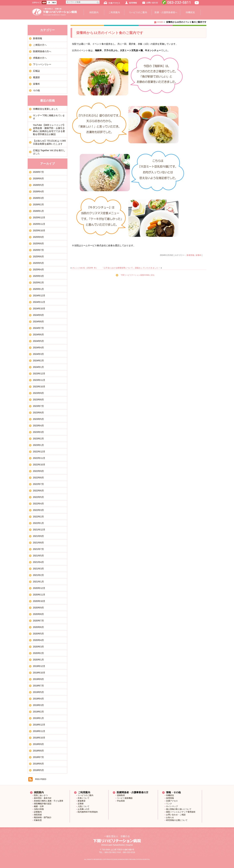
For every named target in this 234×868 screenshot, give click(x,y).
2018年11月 (39, 731)
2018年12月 (39, 725)
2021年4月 (38, 562)
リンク (169, 804)
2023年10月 (39, 387)
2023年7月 (38, 406)
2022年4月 (38, 504)
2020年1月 (38, 660)
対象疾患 (38, 820)
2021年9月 (38, 536)
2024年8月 (38, 322)
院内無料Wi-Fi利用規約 (88, 812)
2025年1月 (38, 289)
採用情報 (170, 798)
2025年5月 (38, 263)
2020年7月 (38, 621)
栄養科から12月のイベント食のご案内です (110, 33)
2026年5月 (38, 185)
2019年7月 (38, 686)
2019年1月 (38, 718)
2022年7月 (38, 484)
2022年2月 (38, 517)
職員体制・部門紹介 (43, 817)
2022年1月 (38, 523)
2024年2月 (38, 361)
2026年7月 (38, 172)
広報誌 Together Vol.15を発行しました (49, 152)
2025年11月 (39, 224)
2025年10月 (39, 230)
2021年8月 (38, 543)
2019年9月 (38, 679)
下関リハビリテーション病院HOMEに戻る (138, 275)
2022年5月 (38, 497)
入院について (84, 806)
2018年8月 (38, 751)
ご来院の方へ (40, 45)
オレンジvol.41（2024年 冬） (85, 268)
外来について (84, 798)
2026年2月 (38, 204)
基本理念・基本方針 (43, 798)
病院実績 (38, 815)
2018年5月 (38, 770)
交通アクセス (172, 801)
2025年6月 (38, 256)
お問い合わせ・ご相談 (176, 815)
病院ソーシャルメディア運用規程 (181, 812)
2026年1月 (38, 211)
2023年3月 (38, 432)
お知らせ (170, 817)
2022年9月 (38, 471)
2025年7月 (38, 250)
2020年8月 (38, 614)
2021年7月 (38, 549)
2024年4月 (38, 348)
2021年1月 (38, 582)
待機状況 (190, 12)
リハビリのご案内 (138, 12)
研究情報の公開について (177, 820)
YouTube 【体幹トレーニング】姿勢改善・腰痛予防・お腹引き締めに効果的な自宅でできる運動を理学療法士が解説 (49, 130)
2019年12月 (39, 666)
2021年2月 (38, 575)
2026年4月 (38, 191)
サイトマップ (172, 806)
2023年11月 (39, 380)
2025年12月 (39, 217)
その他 (36, 90)
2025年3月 (38, 276)
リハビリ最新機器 (125, 798)
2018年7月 (38, 757)
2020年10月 (39, 601)
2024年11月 (39, 302)
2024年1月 (38, 367)
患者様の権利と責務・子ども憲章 (49, 801)
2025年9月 (38, 237)
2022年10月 (39, 465)
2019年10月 (39, 673)
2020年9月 (38, 608)
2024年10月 (39, 309)
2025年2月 (38, 283)
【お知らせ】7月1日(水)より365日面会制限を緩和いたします (49, 142)
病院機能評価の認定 (43, 804)
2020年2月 (38, 653)
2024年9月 (38, 315)
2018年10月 (39, 738)
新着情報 (190, 255)
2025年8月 (38, 243)
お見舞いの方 (84, 809)
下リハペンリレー (42, 64)
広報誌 (36, 71)
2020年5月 (38, 634)
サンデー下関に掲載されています (49, 117)
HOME (160, 22)
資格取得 (121, 795)
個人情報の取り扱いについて (179, 809)
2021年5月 (38, 556)
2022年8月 (38, 478)
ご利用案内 (114, 12)
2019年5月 (38, 692)
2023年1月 (38, 445)
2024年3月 (38, 354)
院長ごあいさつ (41, 795)
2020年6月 (38, 627)
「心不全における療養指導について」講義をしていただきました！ (131, 268)
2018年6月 (38, 764)
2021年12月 (39, 530)
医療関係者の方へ (42, 51)
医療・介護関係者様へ (166, 12)
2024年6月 (38, 335)
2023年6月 (38, 413)
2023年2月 (38, 439)
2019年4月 (38, 699)
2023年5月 (38, 419)
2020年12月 (39, 588)
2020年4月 (38, 640)
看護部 (36, 77)
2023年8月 (38, 400)
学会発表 (121, 801)
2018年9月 (38, 744)
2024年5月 (38, 341)
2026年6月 (38, 178)
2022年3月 (38, 510)
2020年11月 (39, 595)
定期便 (81, 804)
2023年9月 (38, 393)
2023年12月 (39, 374)
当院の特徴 (39, 809)
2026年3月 (38, 198)
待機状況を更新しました (45, 109)
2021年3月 (38, 569)
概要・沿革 (39, 806)
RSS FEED (41, 779)
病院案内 (94, 12)
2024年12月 (39, 296)
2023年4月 (38, 426)
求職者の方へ (40, 58)
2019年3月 (38, 705)
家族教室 (82, 801)
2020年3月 (38, 647)
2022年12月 (39, 452)
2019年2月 (38, 712)
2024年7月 (38, 328)
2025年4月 (38, 270)
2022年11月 (39, 458)
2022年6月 (38, 491)
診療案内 (38, 812)
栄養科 (198, 255)
